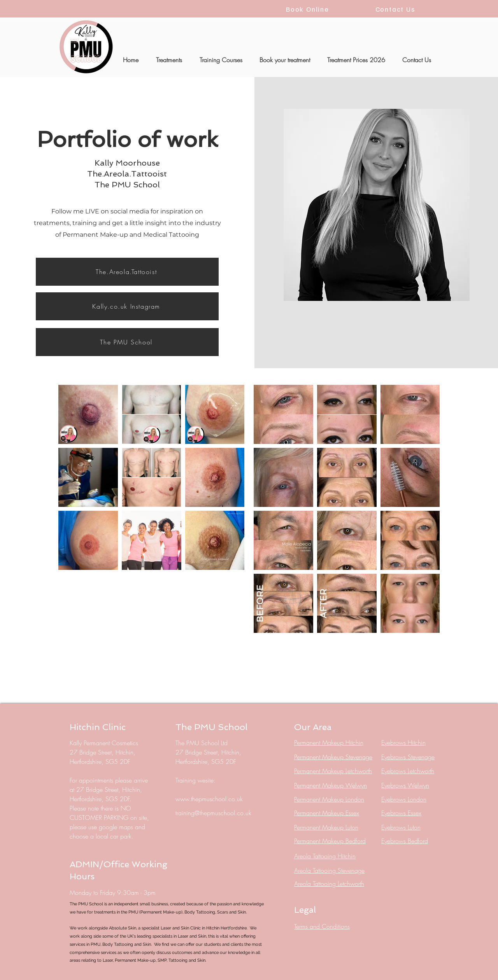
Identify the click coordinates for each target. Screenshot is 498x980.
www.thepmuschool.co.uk (209, 799)
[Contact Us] (396, 9)
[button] (169, 60)
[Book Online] (308, 9)
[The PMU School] (127, 342)
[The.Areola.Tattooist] (127, 272)
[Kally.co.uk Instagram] (127, 306)
